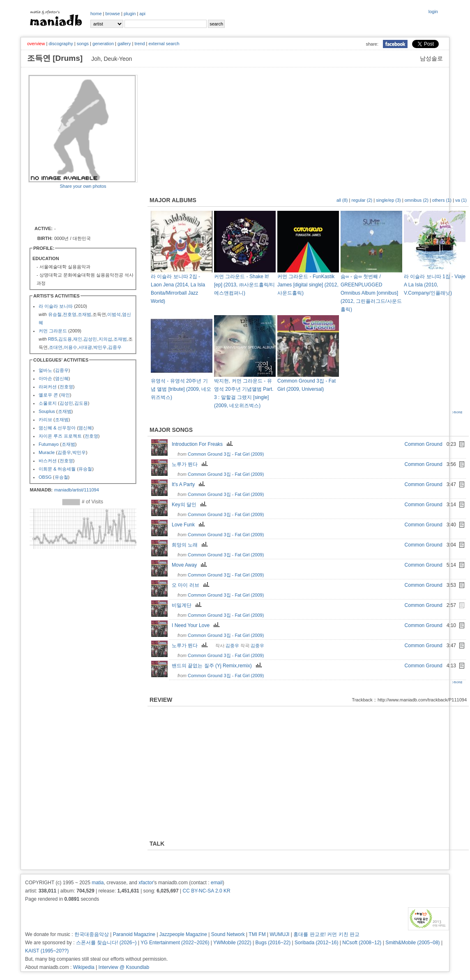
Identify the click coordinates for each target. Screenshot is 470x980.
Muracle (47, 452)
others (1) (442, 200)
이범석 (114, 314)
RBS (53, 339)
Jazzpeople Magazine (183, 934)
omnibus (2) (417, 200)
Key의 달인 (190, 505)
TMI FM (257, 934)
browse (113, 14)
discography (61, 44)
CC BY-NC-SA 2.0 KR (206, 891)
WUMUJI (279, 934)
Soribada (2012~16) (316, 943)
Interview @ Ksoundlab (124, 967)
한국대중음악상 (92, 934)
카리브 (45, 420)
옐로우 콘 (48, 395)
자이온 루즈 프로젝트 (60, 436)
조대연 (56, 347)
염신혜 (62, 378)
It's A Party (189, 484)
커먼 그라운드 (53, 331)
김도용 (65, 339)
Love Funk (189, 525)
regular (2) (362, 200)
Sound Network (228, 934)
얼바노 (45, 370)
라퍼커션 (48, 387)
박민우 (100, 347)
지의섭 (105, 339)
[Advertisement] (76, 207)
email (217, 883)
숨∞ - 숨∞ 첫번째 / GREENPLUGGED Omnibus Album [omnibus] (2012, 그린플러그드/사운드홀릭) (371, 293)
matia (98, 883)
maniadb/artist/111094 (77, 490)
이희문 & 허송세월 (57, 469)
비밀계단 (188, 605)
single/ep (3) (388, 200)
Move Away (190, 565)
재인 (78, 339)
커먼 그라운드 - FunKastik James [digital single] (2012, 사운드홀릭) (308, 285)
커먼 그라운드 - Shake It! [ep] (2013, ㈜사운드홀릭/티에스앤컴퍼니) (244, 285)
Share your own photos (83, 186)
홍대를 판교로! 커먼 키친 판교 (326, 934)
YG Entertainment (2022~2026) (175, 943)
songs (83, 44)
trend (139, 44)
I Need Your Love (197, 625)
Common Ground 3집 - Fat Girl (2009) (226, 454)
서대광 (85, 347)
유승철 (55, 314)
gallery (124, 44)
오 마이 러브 (191, 585)
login (433, 12)
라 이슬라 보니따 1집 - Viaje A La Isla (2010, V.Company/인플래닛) (435, 285)
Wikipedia (84, 967)
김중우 (115, 347)
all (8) (342, 200)
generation (103, 44)
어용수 (70, 347)
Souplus (47, 411)
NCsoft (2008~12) (362, 943)
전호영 (70, 314)
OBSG (45, 477)
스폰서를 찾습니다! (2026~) (106, 943)
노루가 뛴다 (191, 464)
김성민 (90, 339)
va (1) (461, 200)
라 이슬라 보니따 (56, 306)
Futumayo (49, 444)
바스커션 (48, 461)
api (142, 14)
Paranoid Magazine (134, 934)
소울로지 (48, 403)
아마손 (45, 378)
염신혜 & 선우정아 (57, 428)
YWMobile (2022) (232, 943)
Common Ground (424, 444)
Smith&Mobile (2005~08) (412, 943)
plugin (130, 14)
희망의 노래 (191, 545)
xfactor (146, 883)
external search (164, 44)
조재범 (84, 314)
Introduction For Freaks (203, 444)
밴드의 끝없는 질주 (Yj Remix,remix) (218, 666)
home (96, 14)
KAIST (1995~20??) (47, 951)
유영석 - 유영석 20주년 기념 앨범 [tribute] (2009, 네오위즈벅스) (181, 389)
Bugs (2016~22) (273, 943)
